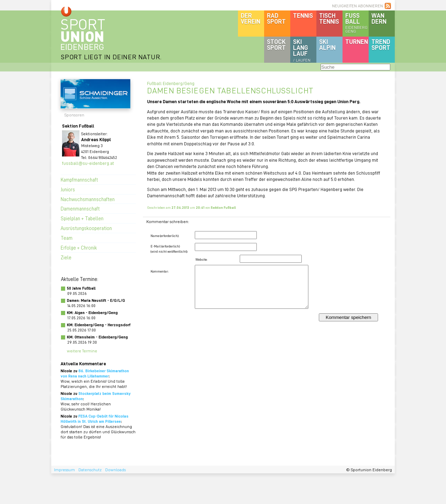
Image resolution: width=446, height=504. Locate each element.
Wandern (379, 18)
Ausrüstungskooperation (86, 228)
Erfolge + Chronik (79, 247)
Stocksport (276, 44)
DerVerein (251, 18)
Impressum (64, 470)
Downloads (116, 470)
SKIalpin (327, 44)
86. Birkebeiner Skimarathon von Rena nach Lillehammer (95, 373)
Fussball (357, 23)
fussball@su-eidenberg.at (88, 163)
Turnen (357, 41)
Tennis (303, 15)
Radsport (276, 18)
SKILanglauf (302, 50)
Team (67, 238)
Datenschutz (90, 470)
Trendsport (381, 44)
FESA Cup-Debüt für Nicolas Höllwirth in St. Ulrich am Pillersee (95, 419)
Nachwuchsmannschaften (88, 199)
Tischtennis (329, 18)
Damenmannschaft (80, 208)
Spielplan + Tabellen (82, 218)
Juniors (68, 189)
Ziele (66, 257)
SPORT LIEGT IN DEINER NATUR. (111, 57)
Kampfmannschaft (79, 180)
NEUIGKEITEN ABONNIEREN (357, 6)
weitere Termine (82, 351)
